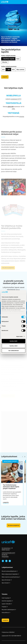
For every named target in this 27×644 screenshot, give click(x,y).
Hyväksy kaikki (13, 341)
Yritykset (4, 607)
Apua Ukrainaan (6, 580)
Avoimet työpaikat (7, 601)
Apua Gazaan (5, 583)
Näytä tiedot (19, 336)
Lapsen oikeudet (6, 604)
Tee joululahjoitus (13, 525)
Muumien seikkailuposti (8, 610)
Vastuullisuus (5, 612)
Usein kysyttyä (6, 598)
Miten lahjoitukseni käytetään (10, 574)
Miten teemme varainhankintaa (10, 577)
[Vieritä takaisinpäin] (23, 457)
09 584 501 (5, 555)
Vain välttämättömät (14, 351)
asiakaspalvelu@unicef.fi (8, 553)
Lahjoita (5, 77)
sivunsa (22, 116)
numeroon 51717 (16, 99)
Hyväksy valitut (13, 346)
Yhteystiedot (5, 557)
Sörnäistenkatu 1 (6, 548)
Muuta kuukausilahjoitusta (9, 571)
